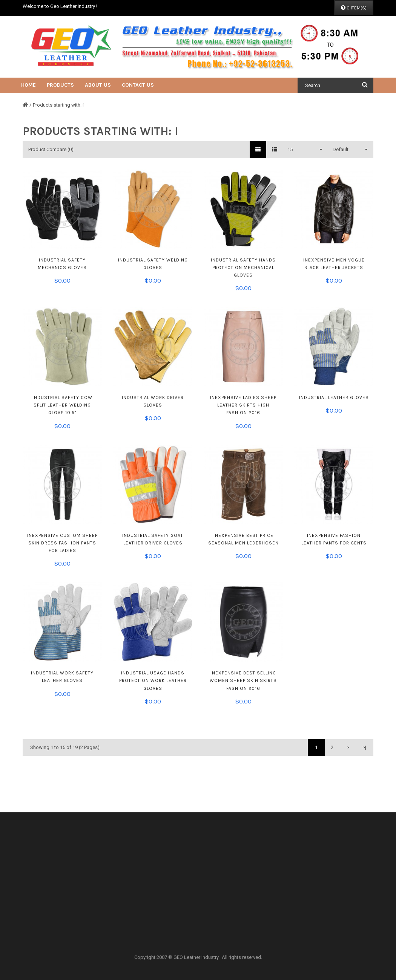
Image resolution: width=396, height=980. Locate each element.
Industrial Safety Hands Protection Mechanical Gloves (243, 268)
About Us (98, 85)
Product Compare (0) (51, 149)
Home (28, 85)
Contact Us (138, 85)
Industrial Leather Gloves (334, 398)
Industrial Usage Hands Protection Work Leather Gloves (153, 680)
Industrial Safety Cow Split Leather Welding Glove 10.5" (62, 405)
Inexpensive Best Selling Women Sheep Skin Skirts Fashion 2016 (243, 680)
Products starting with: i (58, 105)
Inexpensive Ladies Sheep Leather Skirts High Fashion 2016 (243, 405)
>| (364, 747)
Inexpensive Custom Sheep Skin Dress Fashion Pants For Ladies (62, 543)
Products (60, 85)
